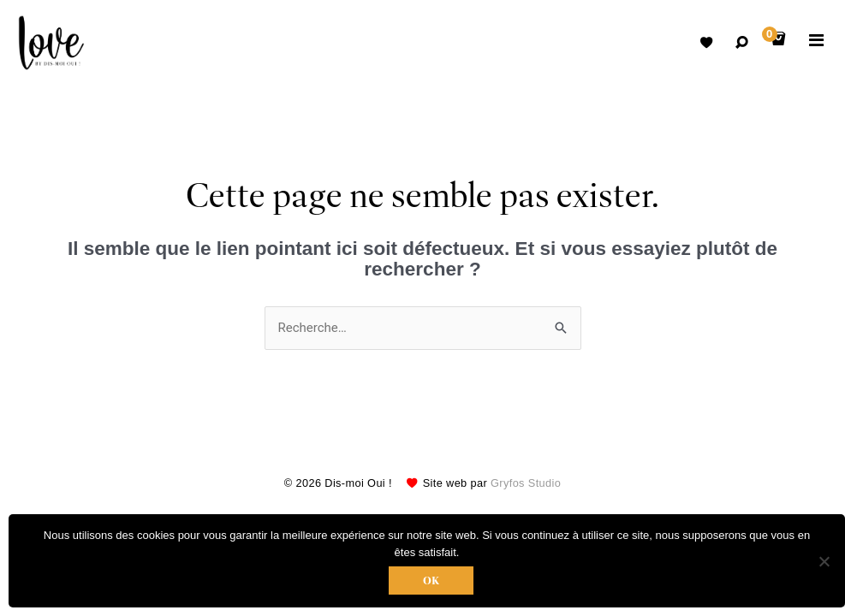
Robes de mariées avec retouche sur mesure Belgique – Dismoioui (51, 43)
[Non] (824, 561)
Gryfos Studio (526, 483)
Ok (431, 580)
